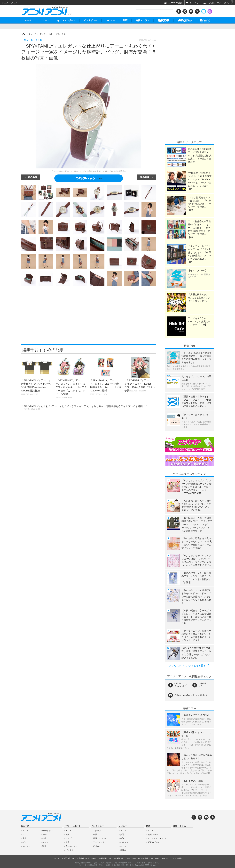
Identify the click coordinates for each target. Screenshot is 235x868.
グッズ (45, 842)
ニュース (45, 20)
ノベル (45, 835)
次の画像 (145, 177)
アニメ (25, 831)
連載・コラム (142, 20)
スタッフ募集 (176, 858)
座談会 (123, 850)
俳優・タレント (100, 838)
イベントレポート (66, 20)
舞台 (68, 842)
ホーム (28, 20)
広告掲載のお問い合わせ (87, 858)
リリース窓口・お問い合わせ (62, 858)
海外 (44, 846)
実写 (122, 835)
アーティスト (99, 842)
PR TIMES (155, 858)
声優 (44, 838)
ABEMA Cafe (153, 842)
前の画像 (32, 177)
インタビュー (91, 20)
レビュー (110, 20)
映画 (68, 835)
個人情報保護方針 (117, 858)
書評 (122, 838)
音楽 (24, 838)
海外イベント (71, 846)
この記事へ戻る (89, 178)
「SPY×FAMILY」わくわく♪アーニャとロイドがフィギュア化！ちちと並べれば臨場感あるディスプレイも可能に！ (84, 407)
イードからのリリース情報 (137, 858)
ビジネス (70, 850)
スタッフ (97, 831)
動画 (125, 20)
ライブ (69, 838)
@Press (165, 858)
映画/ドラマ (47, 831)
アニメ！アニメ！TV (157, 838)
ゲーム (25, 842)
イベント (26, 846)
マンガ (25, 835)
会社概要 (103, 858)
